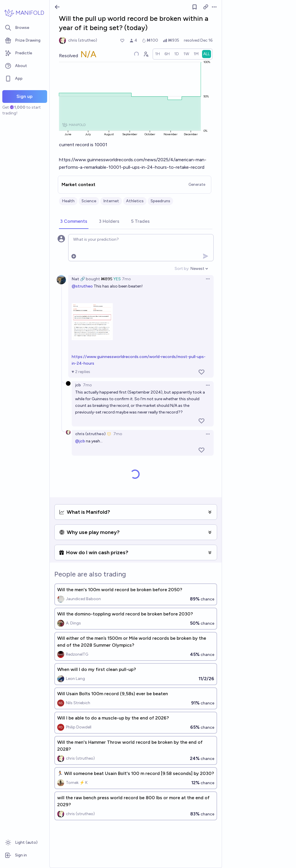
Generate (197, 184)
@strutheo (82, 286)
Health (68, 201)
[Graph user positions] (146, 54)
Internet (111, 201)
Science (89, 201)
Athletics (135, 201)
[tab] (74, 222)
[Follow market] (195, 7)
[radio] (158, 54)
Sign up (25, 96)
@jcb (80, 441)
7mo (126, 279)
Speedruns (160, 201)
